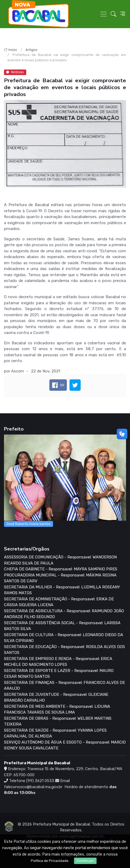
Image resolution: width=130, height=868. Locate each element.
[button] (113, 14)
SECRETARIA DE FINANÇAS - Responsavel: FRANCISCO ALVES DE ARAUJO (64, 686)
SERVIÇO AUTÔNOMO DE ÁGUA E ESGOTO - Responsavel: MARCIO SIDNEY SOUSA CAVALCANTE (65, 745)
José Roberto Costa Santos (28, 524)
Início (13, 50)
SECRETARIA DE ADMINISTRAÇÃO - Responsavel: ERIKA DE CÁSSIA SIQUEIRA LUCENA (59, 602)
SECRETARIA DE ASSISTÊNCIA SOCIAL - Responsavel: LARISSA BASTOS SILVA (62, 626)
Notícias (15, 72)
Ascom (18, 371)
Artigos (31, 50)
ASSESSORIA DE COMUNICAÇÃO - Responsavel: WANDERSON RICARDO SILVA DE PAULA (60, 560)
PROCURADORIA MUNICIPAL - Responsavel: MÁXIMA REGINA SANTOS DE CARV (60, 578)
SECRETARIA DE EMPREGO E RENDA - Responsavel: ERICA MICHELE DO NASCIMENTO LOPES (58, 662)
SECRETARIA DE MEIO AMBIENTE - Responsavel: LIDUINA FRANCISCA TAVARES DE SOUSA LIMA (57, 709)
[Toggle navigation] (103, 14)
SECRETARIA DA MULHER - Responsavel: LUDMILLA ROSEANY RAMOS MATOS (62, 590)
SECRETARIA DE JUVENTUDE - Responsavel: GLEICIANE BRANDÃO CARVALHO (56, 698)
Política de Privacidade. (50, 861)
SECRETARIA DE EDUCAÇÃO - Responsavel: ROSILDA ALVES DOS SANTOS (64, 650)
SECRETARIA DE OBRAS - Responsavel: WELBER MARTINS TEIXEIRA (58, 721)
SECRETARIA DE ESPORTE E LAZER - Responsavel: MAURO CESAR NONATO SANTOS (59, 674)
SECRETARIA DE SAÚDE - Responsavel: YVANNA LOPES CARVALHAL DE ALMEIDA (55, 733)
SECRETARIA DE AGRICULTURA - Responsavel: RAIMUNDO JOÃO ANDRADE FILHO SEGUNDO (64, 614)
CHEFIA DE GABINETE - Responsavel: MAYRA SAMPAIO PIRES (61, 569)
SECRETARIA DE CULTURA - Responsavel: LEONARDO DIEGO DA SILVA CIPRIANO (64, 638)
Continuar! (85, 861)
